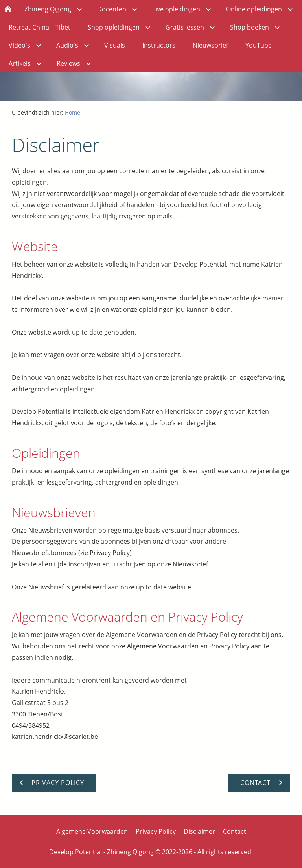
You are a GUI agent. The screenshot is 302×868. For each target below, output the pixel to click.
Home (73, 112)
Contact (235, 831)
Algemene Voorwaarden (92, 831)
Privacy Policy (156, 831)
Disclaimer (199, 831)
